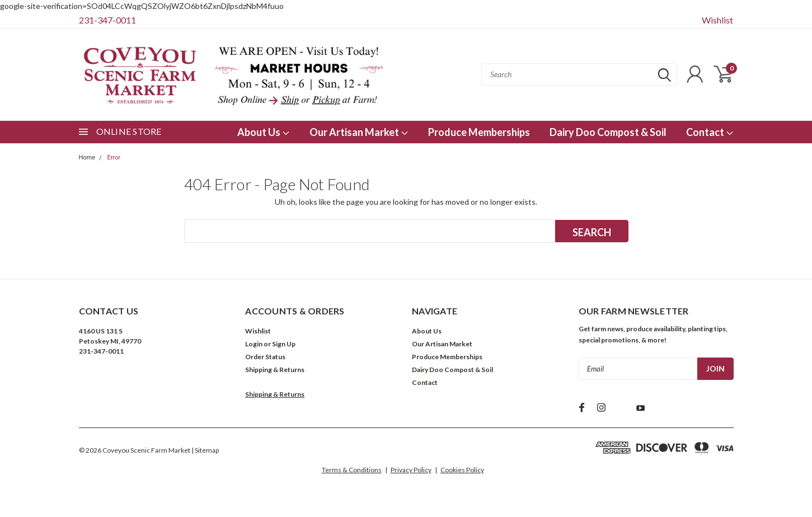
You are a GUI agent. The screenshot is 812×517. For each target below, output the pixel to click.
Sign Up (284, 344)
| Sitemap (205, 450)
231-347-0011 (107, 20)
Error (114, 158)
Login (254, 344)
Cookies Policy (462, 470)
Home (87, 158)
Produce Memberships (479, 132)
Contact (710, 132)
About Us (264, 132)
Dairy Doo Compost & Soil (608, 132)
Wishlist (717, 20)
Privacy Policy (411, 470)
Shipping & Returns (275, 370)
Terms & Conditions (352, 470)
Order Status (265, 357)
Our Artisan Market (359, 132)
